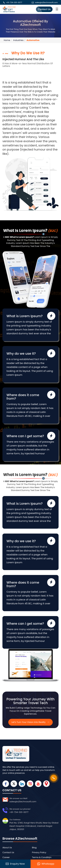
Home (7, 40)
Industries (18, 40)
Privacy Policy (39, 852)
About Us (7, 848)
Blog (34, 848)
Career (6, 857)
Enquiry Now (15, 864)
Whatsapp (46, 864)
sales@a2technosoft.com (46, 3)
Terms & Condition (42, 857)
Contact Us (44, 9)
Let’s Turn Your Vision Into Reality (31, 722)
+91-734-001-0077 (14, 3)
